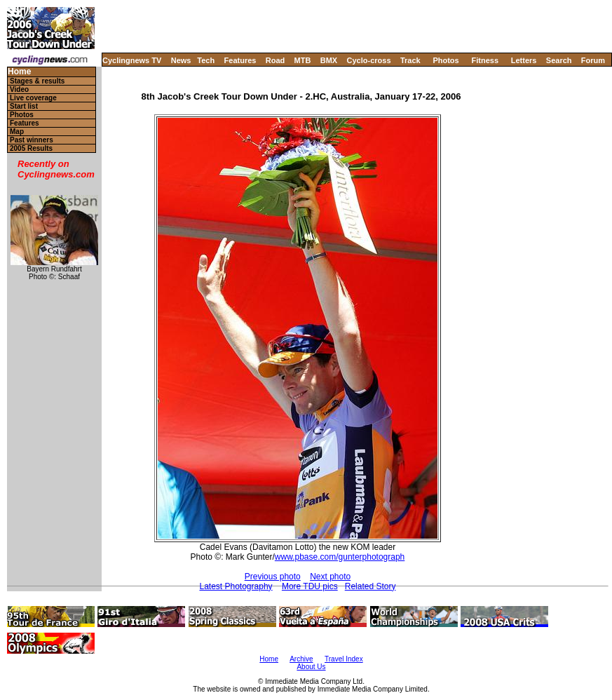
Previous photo (273, 577)
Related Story (370, 586)
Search (559, 60)
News (181, 60)
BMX (329, 60)
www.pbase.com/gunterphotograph (340, 557)
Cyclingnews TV (132, 60)
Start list (24, 106)
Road (276, 60)
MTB (303, 60)
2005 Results (31, 148)
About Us (311, 667)
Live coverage (33, 98)
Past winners (32, 140)
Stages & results (37, 81)
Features (240, 60)
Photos (446, 60)
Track (410, 60)
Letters (524, 60)
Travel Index (344, 659)
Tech (206, 60)
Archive (301, 659)
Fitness (485, 60)
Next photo (330, 577)
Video (19, 89)
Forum (593, 60)
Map (17, 132)
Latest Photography (236, 586)
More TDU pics (310, 586)
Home (19, 72)
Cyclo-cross (369, 60)
